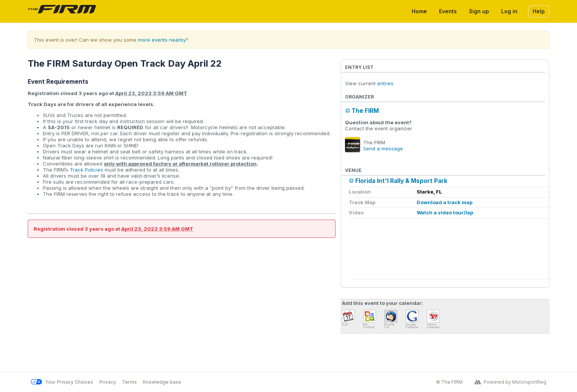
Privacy (108, 382)
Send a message (383, 148)
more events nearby (162, 40)
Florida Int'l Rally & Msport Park (401, 181)
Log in (509, 11)
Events (448, 11)
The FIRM (365, 111)
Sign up (479, 11)
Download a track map (445, 202)
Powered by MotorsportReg (510, 382)
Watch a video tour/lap (445, 212)
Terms (129, 382)
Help (539, 11)
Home (419, 11)
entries (385, 83)
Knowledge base (162, 382)
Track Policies (86, 170)
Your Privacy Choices (62, 382)
